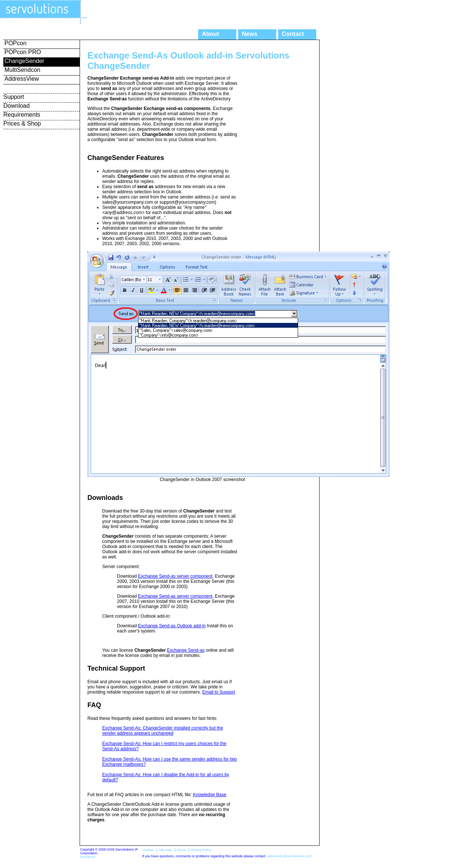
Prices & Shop (22, 123)
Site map (165, 850)
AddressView (22, 79)
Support (14, 97)
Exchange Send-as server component (175, 576)
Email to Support (219, 692)
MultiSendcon (22, 70)
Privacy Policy (201, 850)
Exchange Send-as (186, 650)
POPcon (16, 43)
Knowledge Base (210, 795)
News (250, 34)
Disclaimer (88, 857)
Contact (293, 34)
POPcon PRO (23, 52)
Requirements (22, 115)
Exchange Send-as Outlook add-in (172, 626)
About (210, 34)
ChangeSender (24, 61)
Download (16, 106)
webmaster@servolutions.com (289, 856)
